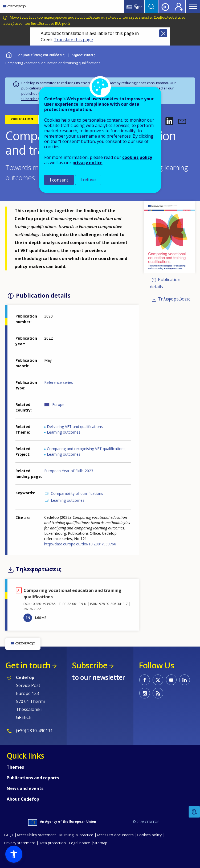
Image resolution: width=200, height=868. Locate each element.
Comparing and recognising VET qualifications (86, 449)
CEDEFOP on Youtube (171, 680)
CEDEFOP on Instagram (145, 693)
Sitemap (100, 843)
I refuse (88, 180)
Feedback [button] (194, 812)
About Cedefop (23, 799)
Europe (58, 404)
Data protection (52, 843)
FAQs (9, 835)
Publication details (165, 283)
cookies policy (137, 157)
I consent (59, 180)
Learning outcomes (64, 432)
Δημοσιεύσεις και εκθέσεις (41, 55)
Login (165, 7)
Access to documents (115, 835)
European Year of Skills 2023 (69, 471)
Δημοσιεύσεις (83, 55)
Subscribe (29, 99)
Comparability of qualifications (77, 493)
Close (163, 33)
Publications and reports (33, 778)
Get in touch (28, 665)
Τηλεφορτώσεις (174, 299)
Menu (193, 7)
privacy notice (87, 163)
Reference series (59, 382)
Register (179, 7)
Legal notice (79, 843)
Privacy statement (20, 843)
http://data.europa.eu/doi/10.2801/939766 (80, 544)
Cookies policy (149, 835)
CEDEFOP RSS (158, 693)
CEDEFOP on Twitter (158, 680)
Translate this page (73, 40)
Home (9, 54)
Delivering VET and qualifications (75, 427)
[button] (169, 121)
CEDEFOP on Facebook (145, 680)
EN (28, 618)
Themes (15, 767)
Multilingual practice (76, 835)
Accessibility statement (36, 835)
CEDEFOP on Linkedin (185, 680)
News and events (25, 788)
